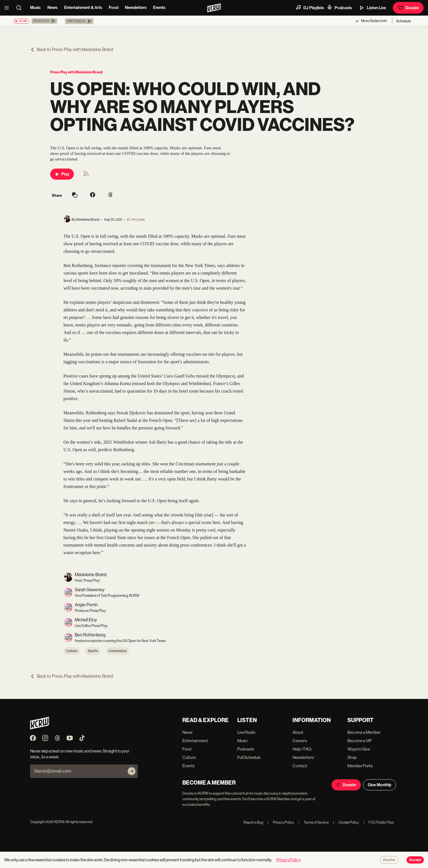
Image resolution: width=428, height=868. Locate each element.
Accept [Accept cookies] (415, 860)
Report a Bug (253, 822)
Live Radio (246, 732)
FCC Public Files (379, 822)
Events (159, 8)
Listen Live (373, 8)
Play (62, 174)
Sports (93, 651)
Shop (352, 757)
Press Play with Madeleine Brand (76, 72)
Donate (408, 8)
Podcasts (339, 8)
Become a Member (364, 732)
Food (113, 8)
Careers (300, 741)
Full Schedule (249, 757)
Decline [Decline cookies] (389, 860)
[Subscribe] (132, 771)
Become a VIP (360, 741)
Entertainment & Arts (83, 8)
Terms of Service (314, 822)
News (52, 8)
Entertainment (195, 741)
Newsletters (136, 8)
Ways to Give (359, 749)
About (298, 732)
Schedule (404, 21)
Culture (72, 651)
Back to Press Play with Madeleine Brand (72, 50)
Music (35, 8)
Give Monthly (379, 785)
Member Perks (360, 766)
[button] (44, 21)
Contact (300, 766)
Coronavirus (118, 651)
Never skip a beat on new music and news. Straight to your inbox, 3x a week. (80, 754)
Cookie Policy (346, 822)
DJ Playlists (310, 8)
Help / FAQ (302, 749)
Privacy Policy (281, 822)
